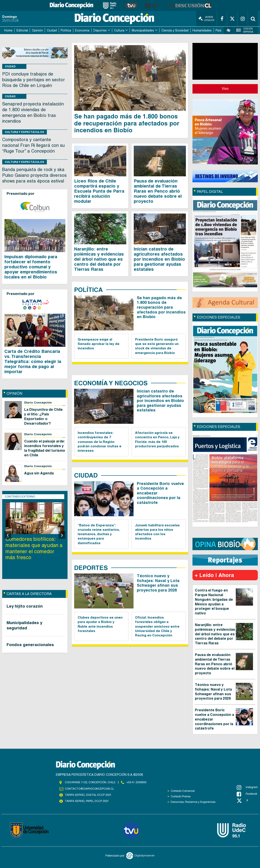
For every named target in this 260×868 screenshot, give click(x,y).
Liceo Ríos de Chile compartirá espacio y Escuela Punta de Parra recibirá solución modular (99, 191)
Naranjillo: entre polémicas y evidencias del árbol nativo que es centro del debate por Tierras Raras (99, 259)
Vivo (225, 89)
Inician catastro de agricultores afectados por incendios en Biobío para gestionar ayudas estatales (159, 259)
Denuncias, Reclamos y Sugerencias (193, 802)
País (219, 30)
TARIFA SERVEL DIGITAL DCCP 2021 (88, 795)
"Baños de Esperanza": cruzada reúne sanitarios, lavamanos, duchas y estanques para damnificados (99, 534)
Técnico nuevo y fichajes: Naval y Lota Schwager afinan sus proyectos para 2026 (158, 583)
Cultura (119, 30)
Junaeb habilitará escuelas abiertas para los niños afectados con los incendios (157, 532)
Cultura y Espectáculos (25, 132)
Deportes (100, 30)
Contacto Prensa (181, 796)
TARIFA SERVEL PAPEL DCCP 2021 (87, 801)
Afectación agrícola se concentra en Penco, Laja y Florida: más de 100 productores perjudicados (157, 439)
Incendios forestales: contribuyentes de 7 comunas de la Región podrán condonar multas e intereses (100, 442)
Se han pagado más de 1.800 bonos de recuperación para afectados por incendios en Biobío (127, 123)
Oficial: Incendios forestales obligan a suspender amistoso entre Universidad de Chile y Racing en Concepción (157, 626)
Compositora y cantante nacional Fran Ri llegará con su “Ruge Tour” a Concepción (33, 145)
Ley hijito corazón (25, 606)
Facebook (247, 794)
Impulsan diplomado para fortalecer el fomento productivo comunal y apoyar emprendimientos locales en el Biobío (31, 267)
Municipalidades (143, 30)
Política (66, 30)
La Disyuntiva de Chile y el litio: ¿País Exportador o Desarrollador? (43, 416)
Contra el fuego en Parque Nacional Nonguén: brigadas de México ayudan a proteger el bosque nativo (214, 602)
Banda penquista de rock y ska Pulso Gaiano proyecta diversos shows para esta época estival (34, 175)
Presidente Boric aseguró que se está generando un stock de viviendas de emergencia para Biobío (157, 346)
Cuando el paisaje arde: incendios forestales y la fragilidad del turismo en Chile (45, 448)
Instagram (247, 787)
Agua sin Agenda (39, 473)
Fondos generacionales (30, 645)
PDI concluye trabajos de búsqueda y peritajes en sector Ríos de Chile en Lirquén (34, 80)
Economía (82, 30)
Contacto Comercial (183, 791)
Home (8, 30)
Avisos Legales (206, 19)
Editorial (22, 30)
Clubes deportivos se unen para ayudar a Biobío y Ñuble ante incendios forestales (100, 624)
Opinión (37, 30)
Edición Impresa (245, 30)
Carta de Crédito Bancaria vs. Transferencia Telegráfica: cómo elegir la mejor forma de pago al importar (33, 361)
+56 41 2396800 (136, 782)
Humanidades (202, 30)
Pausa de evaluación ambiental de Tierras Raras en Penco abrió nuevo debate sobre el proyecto (158, 191)
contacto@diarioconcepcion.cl (90, 789)
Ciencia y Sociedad (175, 30)
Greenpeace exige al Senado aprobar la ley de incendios (99, 344)
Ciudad (52, 30)
